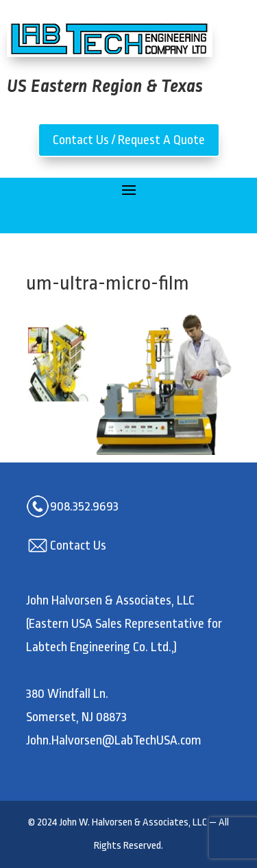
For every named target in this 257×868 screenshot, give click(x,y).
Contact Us (78, 546)
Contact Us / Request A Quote (129, 140)
